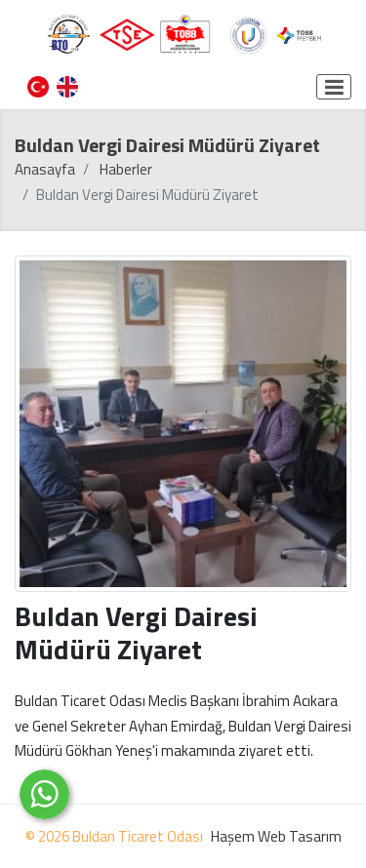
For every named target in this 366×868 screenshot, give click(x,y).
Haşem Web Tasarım (276, 836)
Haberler (126, 169)
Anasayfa (45, 169)
